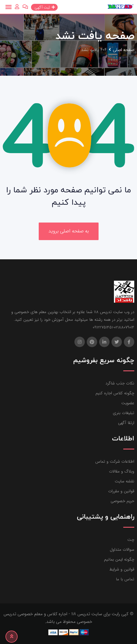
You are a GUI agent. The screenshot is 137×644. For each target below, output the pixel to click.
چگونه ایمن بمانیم (119, 559)
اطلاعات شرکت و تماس (115, 462)
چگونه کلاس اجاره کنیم (115, 393)
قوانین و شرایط (122, 569)
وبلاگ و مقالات (122, 471)
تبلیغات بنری (124, 413)
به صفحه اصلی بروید (69, 231)
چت (131, 540)
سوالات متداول (122, 550)
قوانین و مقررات (121, 491)
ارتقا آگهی (126, 423)
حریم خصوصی (122, 501)
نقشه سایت (125, 481)
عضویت (128, 403)
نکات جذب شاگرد (120, 383)
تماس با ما (125, 579)
